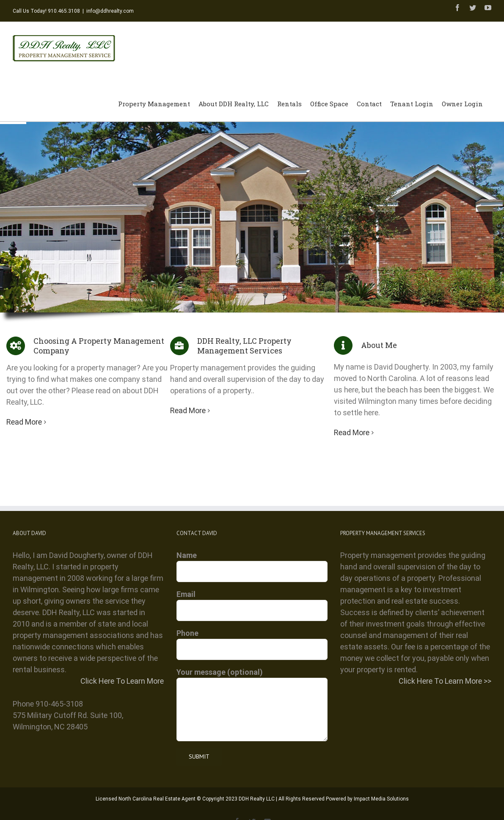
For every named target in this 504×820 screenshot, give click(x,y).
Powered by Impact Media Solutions (367, 798)
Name (252, 563)
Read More (24, 421)
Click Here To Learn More (122, 681)
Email (252, 602)
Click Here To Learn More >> (445, 681)
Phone (252, 641)
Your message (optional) (252, 690)
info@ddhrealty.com (110, 11)
